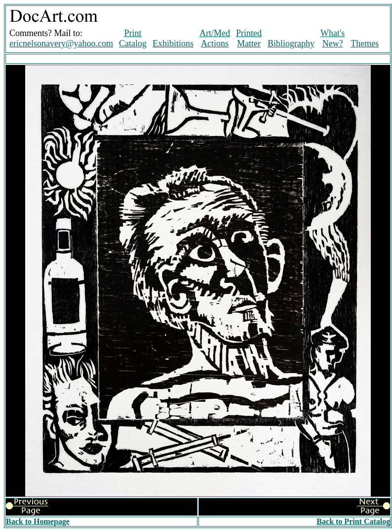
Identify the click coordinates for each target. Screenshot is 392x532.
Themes (365, 43)
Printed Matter (249, 38)
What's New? (333, 38)
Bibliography (291, 43)
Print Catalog (133, 38)
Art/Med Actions (215, 38)
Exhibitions (173, 43)
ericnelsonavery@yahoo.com (61, 43)
